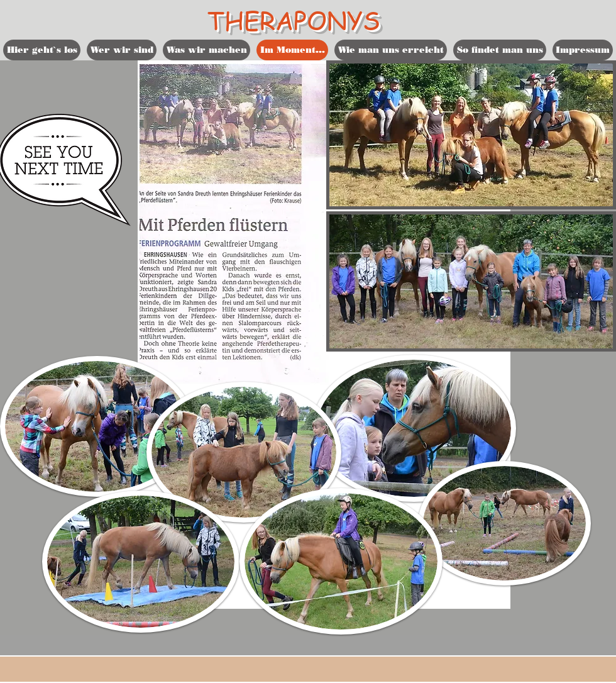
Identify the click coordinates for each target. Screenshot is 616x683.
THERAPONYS (294, 20)
